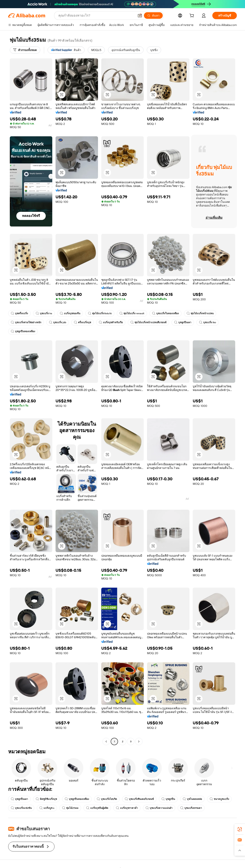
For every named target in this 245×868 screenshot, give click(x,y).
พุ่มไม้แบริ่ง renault (132, 313)
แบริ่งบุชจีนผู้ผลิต (97, 808)
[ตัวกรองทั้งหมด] (25, 50)
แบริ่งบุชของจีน (70, 313)
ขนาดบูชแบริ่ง (219, 799)
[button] (140, 16)
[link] (240, 829)
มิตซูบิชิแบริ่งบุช (46, 799)
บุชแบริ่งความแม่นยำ (159, 808)
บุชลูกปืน (168, 799)
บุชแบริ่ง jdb (58, 322)
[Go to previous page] (106, 741)
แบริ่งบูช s (47, 808)
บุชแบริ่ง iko (208, 322)
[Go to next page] (139, 741)
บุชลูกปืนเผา (183, 322)
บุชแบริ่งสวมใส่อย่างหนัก (26, 322)
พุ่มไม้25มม (70, 808)
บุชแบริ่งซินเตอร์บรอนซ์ (139, 799)
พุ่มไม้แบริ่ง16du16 (100, 313)
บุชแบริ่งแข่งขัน (21, 808)
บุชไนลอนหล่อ (192, 799)
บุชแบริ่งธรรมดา (191, 808)
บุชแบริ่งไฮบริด (107, 799)
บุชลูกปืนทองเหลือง (23, 331)
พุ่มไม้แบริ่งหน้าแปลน (200, 313)
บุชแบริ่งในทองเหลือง (165, 313)
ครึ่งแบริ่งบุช (82, 322)
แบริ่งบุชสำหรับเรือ (111, 322)
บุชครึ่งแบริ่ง (19, 313)
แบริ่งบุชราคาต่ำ (127, 808)
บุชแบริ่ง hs (44, 313)
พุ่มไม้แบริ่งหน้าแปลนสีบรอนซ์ (148, 322)
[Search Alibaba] (96, 16)
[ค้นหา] (153, 16)
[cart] (193, 16)
